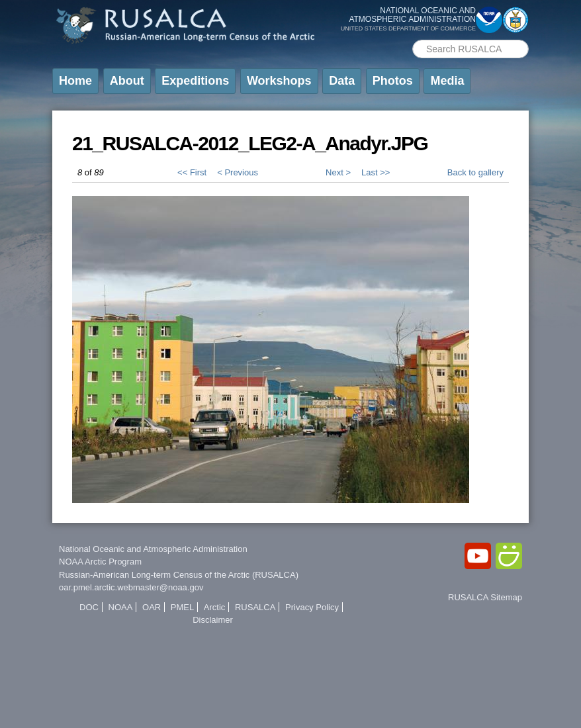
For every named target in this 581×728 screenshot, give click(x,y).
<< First (192, 172)
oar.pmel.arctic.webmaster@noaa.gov (131, 587)
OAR (152, 607)
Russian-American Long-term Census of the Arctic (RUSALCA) (179, 575)
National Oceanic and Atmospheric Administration (153, 549)
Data (342, 81)
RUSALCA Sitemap (485, 597)
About (127, 81)
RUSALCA (255, 607)
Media (447, 81)
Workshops (279, 81)
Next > (338, 172)
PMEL (182, 607)
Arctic (215, 607)
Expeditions (195, 81)
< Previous (238, 172)
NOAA (121, 607)
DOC (89, 607)
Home (75, 81)
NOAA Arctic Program (100, 562)
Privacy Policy (312, 607)
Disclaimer (213, 620)
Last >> (376, 172)
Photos (393, 81)
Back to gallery (475, 172)
